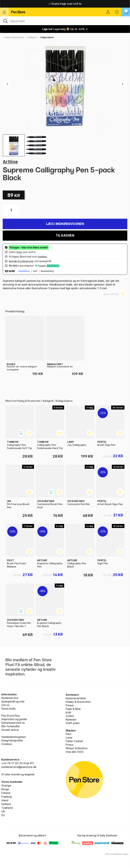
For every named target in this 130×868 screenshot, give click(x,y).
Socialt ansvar (10, 730)
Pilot (69, 734)
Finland (6, 793)
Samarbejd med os (13, 723)
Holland (6, 804)
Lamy (69, 738)
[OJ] (65, 21)
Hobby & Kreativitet (14, 37)
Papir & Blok (73, 709)
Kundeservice (10, 698)
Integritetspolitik (12, 740)
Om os (5, 705)
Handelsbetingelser (14, 737)
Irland (5, 800)
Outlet (70, 716)
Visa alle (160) (75, 752)
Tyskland (7, 808)
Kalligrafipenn (47, 37)
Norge (5, 789)
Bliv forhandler (11, 726)
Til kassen (65, 235)
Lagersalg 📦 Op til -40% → (65, 29)
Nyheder (71, 720)
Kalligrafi (32, 37)
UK (3, 811)
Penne (70, 705)
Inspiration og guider (14, 719)
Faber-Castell (74, 741)
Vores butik (9, 709)
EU (3, 815)
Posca (69, 745)
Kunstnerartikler (76, 698)
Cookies (7, 744)
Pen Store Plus (11, 716)
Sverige (6, 785)
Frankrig (6, 797)
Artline (10, 162)
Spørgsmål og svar (13, 701)
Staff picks (73, 723)
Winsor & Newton (77, 748)
